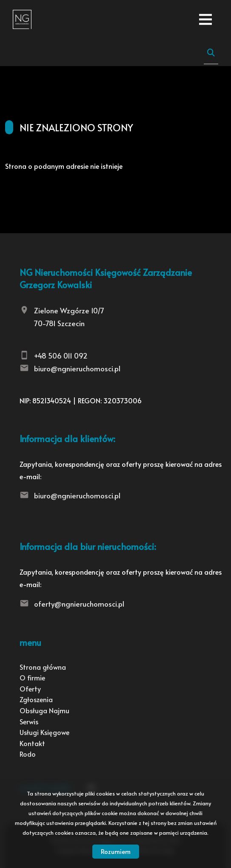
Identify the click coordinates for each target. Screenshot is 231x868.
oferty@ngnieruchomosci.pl (79, 604)
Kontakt (32, 743)
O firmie (32, 677)
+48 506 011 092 (61, 356)
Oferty (30, 689)
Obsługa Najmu (44, 710)
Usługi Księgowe (44, 732)
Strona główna (43, 667)
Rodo (28, 754)
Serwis (29, 721)
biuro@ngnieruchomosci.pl (77, 368)
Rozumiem (116, 851)
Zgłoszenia (36, 699)
